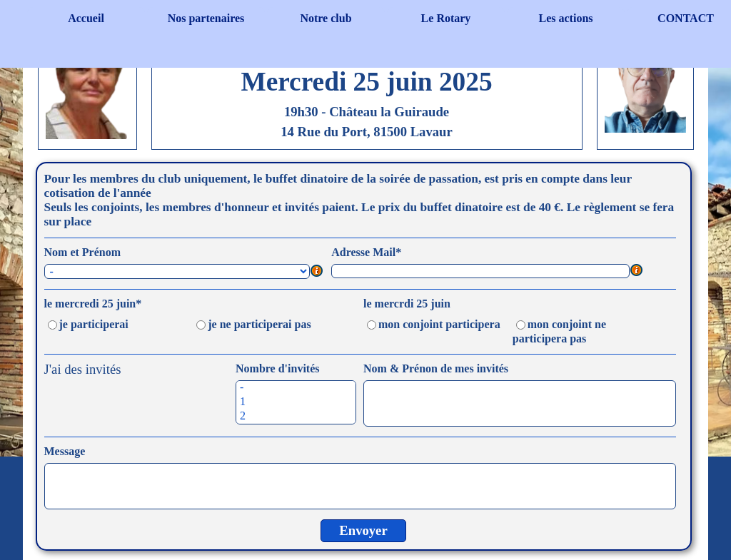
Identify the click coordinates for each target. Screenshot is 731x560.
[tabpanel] (367, 82)
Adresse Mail (366, 252)
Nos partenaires (206, 18)
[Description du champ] (317, 272)
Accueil (86, 18)
